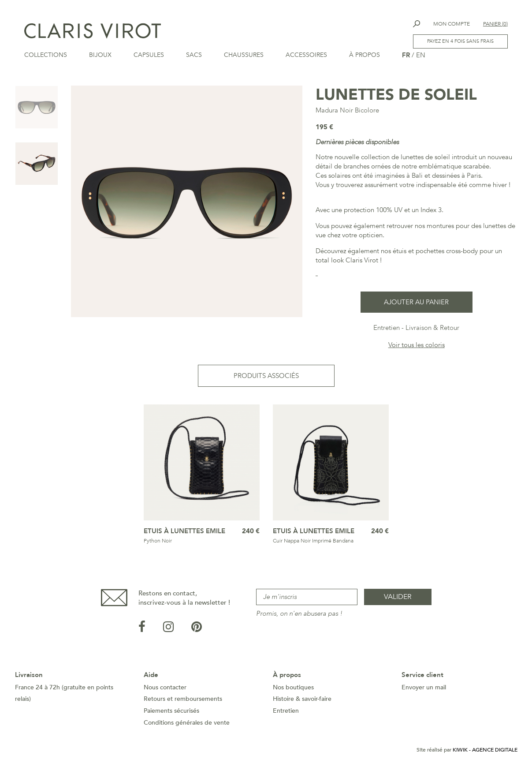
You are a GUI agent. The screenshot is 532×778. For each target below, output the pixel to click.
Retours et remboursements (183, 701)
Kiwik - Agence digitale (485, 752)
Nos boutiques (293, 690)
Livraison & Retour (432, 330)
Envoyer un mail (424, 690)
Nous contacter (165, 690)
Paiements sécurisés (171, 713)
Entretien (387, 330)
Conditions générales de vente (187, 725)
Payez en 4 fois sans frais (460, 41)
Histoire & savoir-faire (302, 701)
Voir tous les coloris (417, 348)
